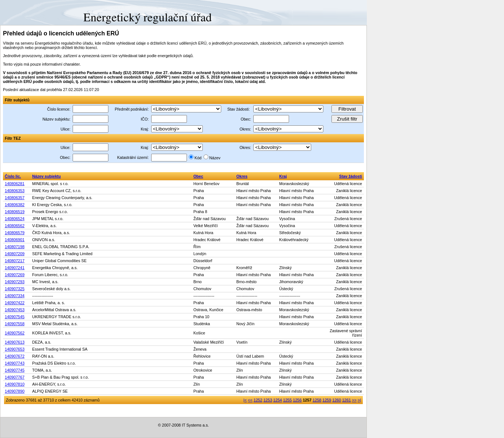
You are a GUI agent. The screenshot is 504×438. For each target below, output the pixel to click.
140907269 (15, 275)
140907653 (15, 349)
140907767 (15, 377)
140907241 (15, 268)
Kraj (283, 176)
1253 (268, 400)
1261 (347, 400)
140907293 (15, 282)
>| (359, 400)
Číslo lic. (13, 176)
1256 (297, 400)
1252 (258, 400)
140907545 (15, 317)
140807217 (15, 261)
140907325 (15, 289)
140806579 (15, 233)
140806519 (15, 212)
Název (215, 158)
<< (250, 400)
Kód (198, 158)
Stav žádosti (351, 176)
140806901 (15, 240)
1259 (327, 400)
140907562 (15, 333)
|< (245, 400)
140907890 (15, 391)
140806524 (15, 219)
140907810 (15, 384)
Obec (198, 176)
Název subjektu (46, 176)
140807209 (15, 254)
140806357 (15, 198)
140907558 (15, 324)
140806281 (15, 184)
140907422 (15, 303)
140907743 (15, 363)
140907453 (15, 310)
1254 (278, 400)
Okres (242, 176)
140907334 (15, 296)
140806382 (15, 205)
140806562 (15, 226)
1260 (337, 400)
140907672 (15, 356)
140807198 (15, 247)
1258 (317, 400)
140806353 (15, 191)
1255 (288, 400)
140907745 (15, 370)
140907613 (15, 342)
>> (354, 400)
